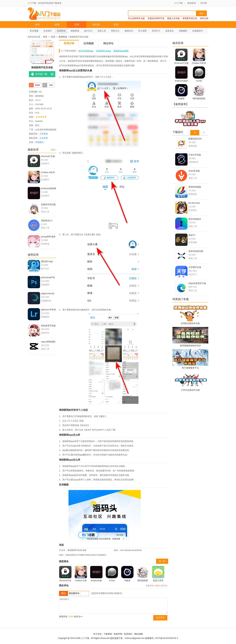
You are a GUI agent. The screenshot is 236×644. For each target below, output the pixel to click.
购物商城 (75, 31)
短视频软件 (198, 31)
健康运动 (129, 31)
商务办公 (115, 31)
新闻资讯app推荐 (121, 51)
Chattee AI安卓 (81, 574)
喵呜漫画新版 (143, 574)
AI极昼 (127, 574)
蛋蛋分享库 (158, 574)
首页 (37, 25)
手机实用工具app (104, 51)
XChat (112, 574)
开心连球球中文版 (136, 18)
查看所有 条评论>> (71, 617)
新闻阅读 (61, 31)
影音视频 (34, 31)
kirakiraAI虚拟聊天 (96, 574)
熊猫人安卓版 (173, 18)
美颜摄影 (183, 31)
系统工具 (102, 31)
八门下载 (178, 3)
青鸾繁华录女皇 (190, 18)
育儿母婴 (142, 31)
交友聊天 (48, 31)
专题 (116, 25)
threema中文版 (65, 574)
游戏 (57, 25)
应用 (77, 25)
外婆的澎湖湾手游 (156, 18)
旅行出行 (88, 31)
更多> (54, 150)
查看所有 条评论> (157, 586)
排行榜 (204, 3)
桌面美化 (169, 31)
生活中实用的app (86, 51)
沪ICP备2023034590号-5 (166, 638)
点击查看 (44, 138)
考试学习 (156, 31)
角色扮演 (192, 3)
